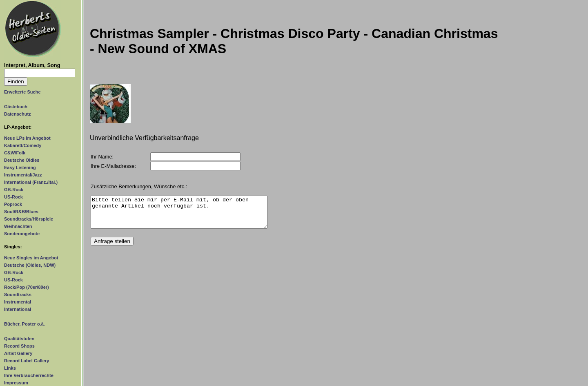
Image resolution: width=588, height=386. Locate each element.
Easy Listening (20, 167)
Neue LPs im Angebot (27, 138)
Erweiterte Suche (22, 92)
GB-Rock (14, 190)
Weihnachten (18, 226)
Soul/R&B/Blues (21, 212)
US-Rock (13, 197)
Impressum (16, 383)
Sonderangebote (22, 234)
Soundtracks (18, 295)
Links (10, 368)
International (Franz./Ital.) (31, 182)
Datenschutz (18, 114)
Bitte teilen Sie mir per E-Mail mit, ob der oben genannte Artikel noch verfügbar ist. (179, 215)
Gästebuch (16, 107)
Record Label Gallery (27, 361)
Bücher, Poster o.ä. (24, 324)
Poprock (13, 204)
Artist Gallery (18, 353)
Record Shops (19, 346)
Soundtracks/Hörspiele (29, 219)
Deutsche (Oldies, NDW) (30, 265)
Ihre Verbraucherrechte (29, 375)
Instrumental (18, 302)
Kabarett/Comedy (23, 145)
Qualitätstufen (19, 339)
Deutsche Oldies (22, 160)
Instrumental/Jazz (23, 175)
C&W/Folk (15, 153)
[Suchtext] (40, 73)
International (18, 309)
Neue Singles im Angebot (31, 258)
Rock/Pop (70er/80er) (27, 287)
